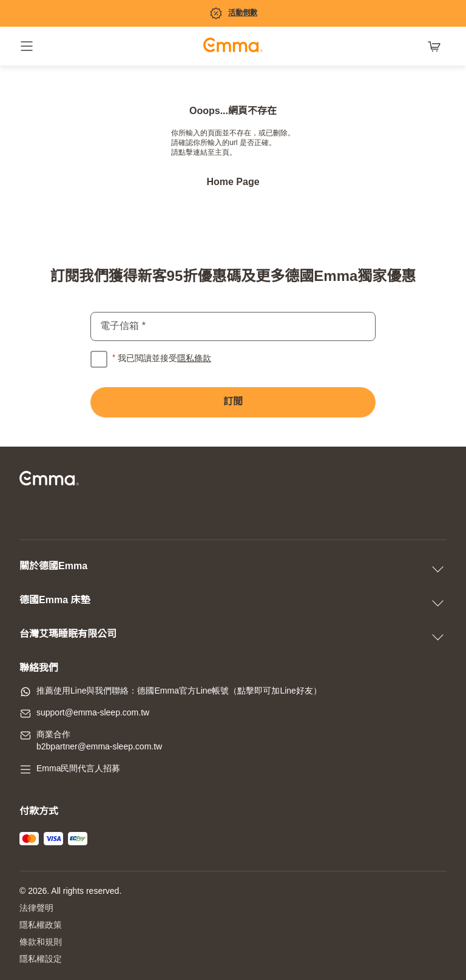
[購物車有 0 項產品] (437, 46)
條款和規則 (41, 943)
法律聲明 (36, 909)
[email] (233, 326)
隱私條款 (194, 359)
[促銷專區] (233, 13)
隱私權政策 (41, 926)
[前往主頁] (233, 46)
